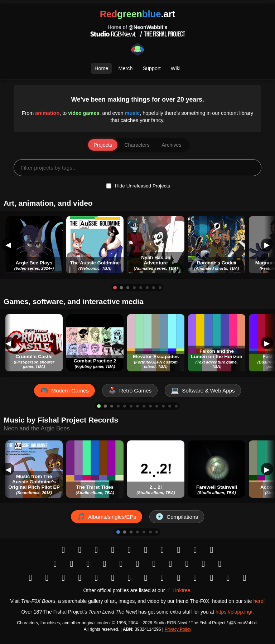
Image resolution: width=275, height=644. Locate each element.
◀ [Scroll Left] (8, 245)
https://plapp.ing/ (234, 612)
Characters (137, 145)
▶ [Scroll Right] (267, 245)
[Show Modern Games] (64, 390)
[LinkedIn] (80, 578)
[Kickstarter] (220, 564)
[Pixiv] (137, 564)
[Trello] (228, 578)
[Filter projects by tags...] (137, 168)
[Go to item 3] (128, 288)
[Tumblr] (146, 550)
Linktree (182, 590)
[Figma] (212, 578)
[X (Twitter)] (113, 550)
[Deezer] (195, 578)
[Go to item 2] (122, 287)
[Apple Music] (146, 578)
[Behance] (170, 564)
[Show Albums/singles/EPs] (107, 517)
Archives (172, 145)
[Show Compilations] (177, 517)
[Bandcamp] (162, 578)
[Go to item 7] (154, 288)
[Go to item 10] (157, 406)
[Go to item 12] (170, 406)
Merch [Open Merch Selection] (125, 68)
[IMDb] (113, 578)
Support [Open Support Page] (151, 68)
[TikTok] (72, 564)
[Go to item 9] (150, 406)
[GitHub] (96, 578)
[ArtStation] (154, 564)
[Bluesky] (96, 550)
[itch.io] (63, 578)
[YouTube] (55, 564)
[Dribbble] (187, 564)
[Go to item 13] (176, 406)
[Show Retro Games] (130, 390)
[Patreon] (203, 564)
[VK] (179, 550)
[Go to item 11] (163, 406)
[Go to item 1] (115, 288)
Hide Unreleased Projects (143, 186)
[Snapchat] (195, 550)
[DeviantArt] (121, 564)
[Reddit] (129, 550)
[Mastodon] (162, 550)
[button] (34, 245)
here (258, 601)
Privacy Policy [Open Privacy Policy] (178, 629)
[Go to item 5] (141, 288)
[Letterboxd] (245, 578)
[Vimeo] (105, 564)
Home (101, 68)
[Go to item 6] (147, 288)
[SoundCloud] (179, 578)
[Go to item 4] (134, 288)
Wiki (176, 68)
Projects (103, 145)
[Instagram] (80, 550)
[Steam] (47, 578)
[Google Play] (30, 578)
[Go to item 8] (160, 288)
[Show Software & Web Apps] (203, 390)
